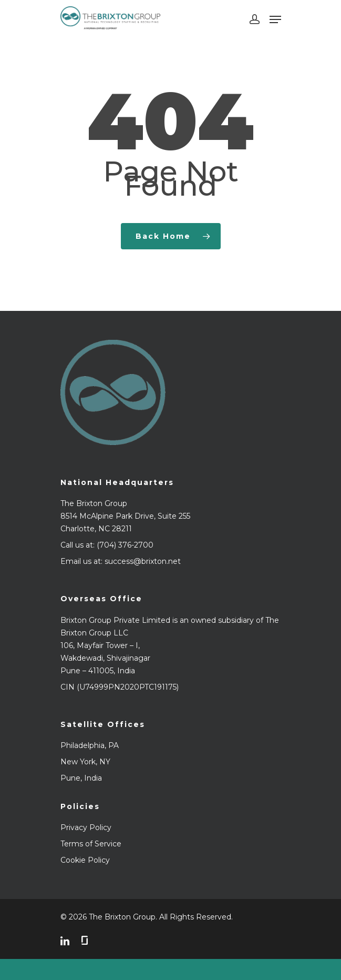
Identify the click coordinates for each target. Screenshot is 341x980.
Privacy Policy (86, 827)
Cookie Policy (85, 860)
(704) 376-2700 (125, 545)
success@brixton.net (143, 561)
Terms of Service (91, 844)
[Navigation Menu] (275, 19)
